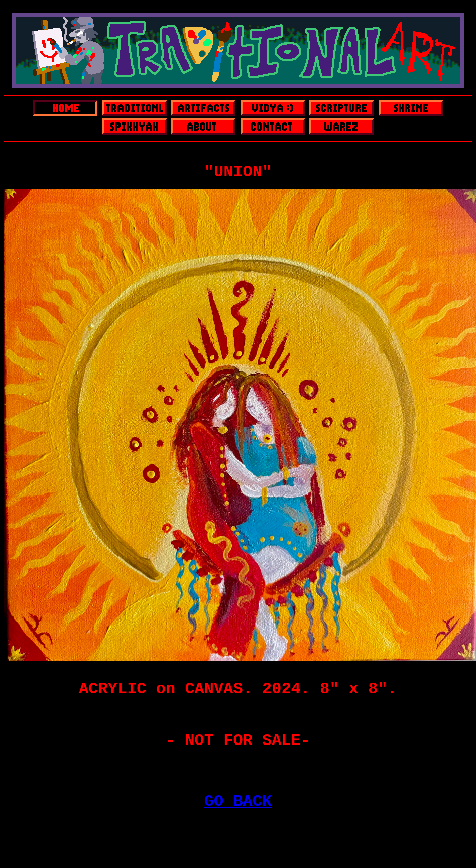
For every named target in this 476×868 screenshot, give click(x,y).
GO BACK (238, 801)
